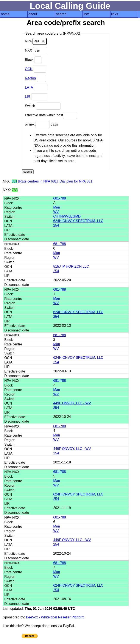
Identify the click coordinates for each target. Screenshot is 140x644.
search (61, 14)
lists (87, 14)
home (5, 14)
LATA (29, 87)
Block (33, 60)
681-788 (60, 198)
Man (57, 207)
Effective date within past (51, 115)
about (33, 14)
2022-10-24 (62, 417)
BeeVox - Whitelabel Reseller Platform (55, 617)
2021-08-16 (62, 599)
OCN (29, 69)
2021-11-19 (62, 462)
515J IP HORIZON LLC (71, 266)
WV (56, 212)
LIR (28, 97)
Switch (43, 106)
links (115, 14)
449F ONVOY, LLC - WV (72, 403)
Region (30, 78)
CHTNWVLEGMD (67, 216)
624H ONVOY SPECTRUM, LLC (78, 221)
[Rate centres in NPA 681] (38, 181)
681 (15, 181)
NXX (36, 51)
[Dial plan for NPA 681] (76, 181)
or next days (41, 125)
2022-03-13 (62, 326)
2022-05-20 (62, 280)
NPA (36, 41)
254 (56, 225)
